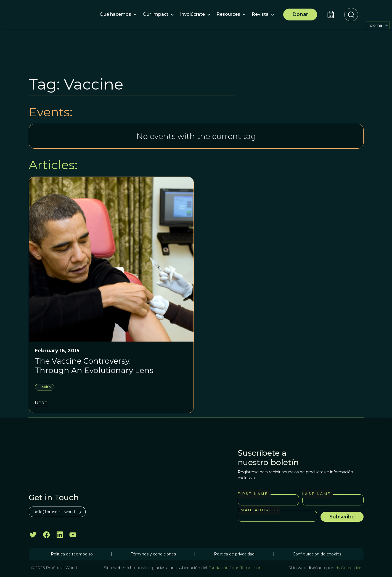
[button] (115, 15)
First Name (253, 494)
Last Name (317, 494)
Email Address (258, 510)
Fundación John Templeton (234, 568)
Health (45, 387)
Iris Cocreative (348, 568)
